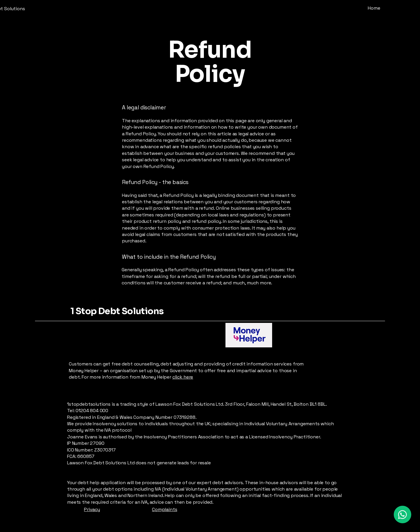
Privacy (92, 509)
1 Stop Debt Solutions (117, 311)
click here (183, 377)
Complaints (164, 509)
